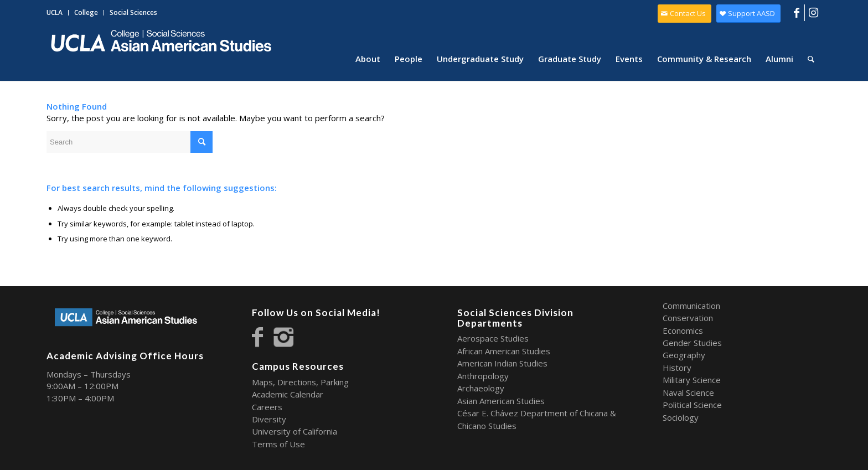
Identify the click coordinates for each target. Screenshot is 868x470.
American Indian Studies (502, 363)
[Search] (811, 59)
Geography (684, 355)
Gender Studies (692, 343)
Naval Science (688, 392)
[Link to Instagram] (813, 13)
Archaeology (481, 388)
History (677, 368)
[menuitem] (58, 13)
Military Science (692, 380)
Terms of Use (278, 444)
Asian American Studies (501, 401)
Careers (267, 407)
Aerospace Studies (493, 338)
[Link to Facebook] (796, 13)
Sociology (681, 417)
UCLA (55, 12)
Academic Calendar (288, 394)
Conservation (688, 318)
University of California (294, 431)
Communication (691, 306)
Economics (683, 330)
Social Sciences (133, 12)
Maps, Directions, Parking (300, 382)
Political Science (692, 405)
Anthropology (483, 376)
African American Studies (504, 351)
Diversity (269, 419)
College (86, 12)
